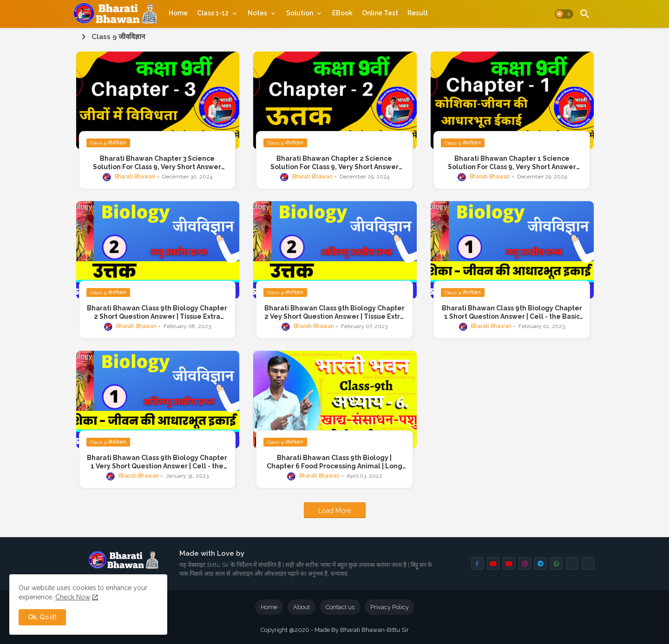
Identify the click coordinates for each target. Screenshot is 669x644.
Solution (300, 13)
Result (418, 13)
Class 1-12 (213, 13)
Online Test (380, 13)
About (302, 607)
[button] (564, 14)
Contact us (340, 607)
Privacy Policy (390, 607)
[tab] (178, 13)
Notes (257, 13)
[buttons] (477, 563)
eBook (342, 13)
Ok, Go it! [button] (42, 617)
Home (178, 13)
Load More (335, 511)
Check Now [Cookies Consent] (73, 597)
